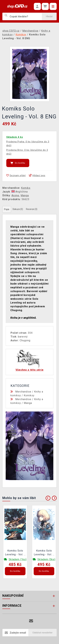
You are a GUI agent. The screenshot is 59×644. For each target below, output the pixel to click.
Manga (25, 195)
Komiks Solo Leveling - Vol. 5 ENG (44, 553)
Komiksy (29, 395)
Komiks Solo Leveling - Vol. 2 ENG (15, 553)
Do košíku (18, 163)
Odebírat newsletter (42, 633)
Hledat (49, 16)
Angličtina (20, 192)
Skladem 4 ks (15, 137)
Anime (15, 195)
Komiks (26, 188)
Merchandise (23, 392)
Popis (7, 209)
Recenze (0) (32, 209)
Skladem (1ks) (18, 559)
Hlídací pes (37, 175)
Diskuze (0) (18, 209)
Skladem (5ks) (46, 559)
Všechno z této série (30, 370)
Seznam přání (16, 175)
